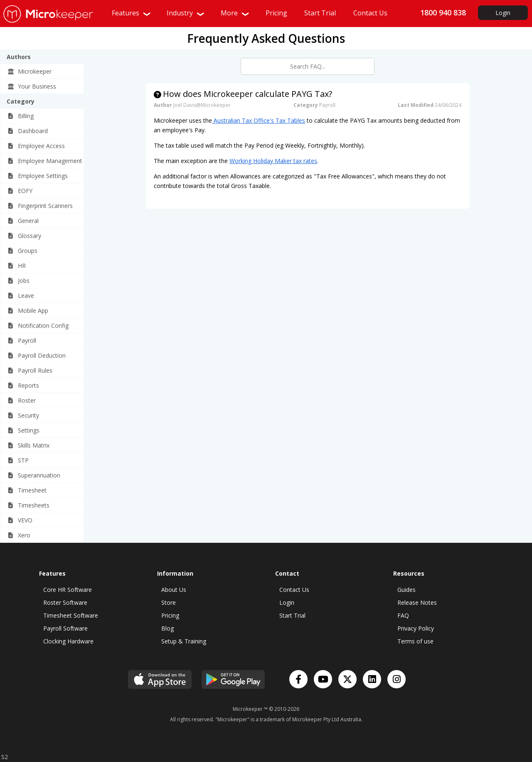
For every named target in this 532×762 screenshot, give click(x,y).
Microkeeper (29, 71)
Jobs (18, 281)
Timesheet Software (71, 615)
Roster (21, 400)
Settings (23, 430)
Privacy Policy (416, 628)
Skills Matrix (28, 445)
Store (169, 602)
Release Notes (417, 602)
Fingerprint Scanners (40, 206)
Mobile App (28, 310)
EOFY (20, 191)
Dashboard (27, 131)
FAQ (403, 615)
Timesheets (28, 505)
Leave (21, 296)
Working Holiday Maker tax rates (273, 161)
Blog (167, 628)
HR (16, 266)
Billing (20, 116)
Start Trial (292, 615)
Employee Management (45, 161)
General (23, 221)
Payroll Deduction (36, 355)
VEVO (20, 520)
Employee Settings (37, 176)
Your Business (32, 86)
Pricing (170, 615)
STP (18, 460)
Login (503, 13)
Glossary (24, 236)
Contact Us (294, 590)
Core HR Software (68, 590)
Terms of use (415, 641)
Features (132, 13)
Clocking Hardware (68, 641)
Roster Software (65, 602)
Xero (19, 535)
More (235, 13)
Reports (23, 385)
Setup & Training (184, 641)
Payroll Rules (30, 370)
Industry (186, 13)
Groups (22, 251)
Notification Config (38, 325)
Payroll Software (65, 628)
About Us (174, 590)
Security (23, 415)
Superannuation (34, 475)
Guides (406, 590)
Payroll (22, 340)
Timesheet (27, 490)
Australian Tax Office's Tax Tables (259, 120)
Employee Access (36, 146)
